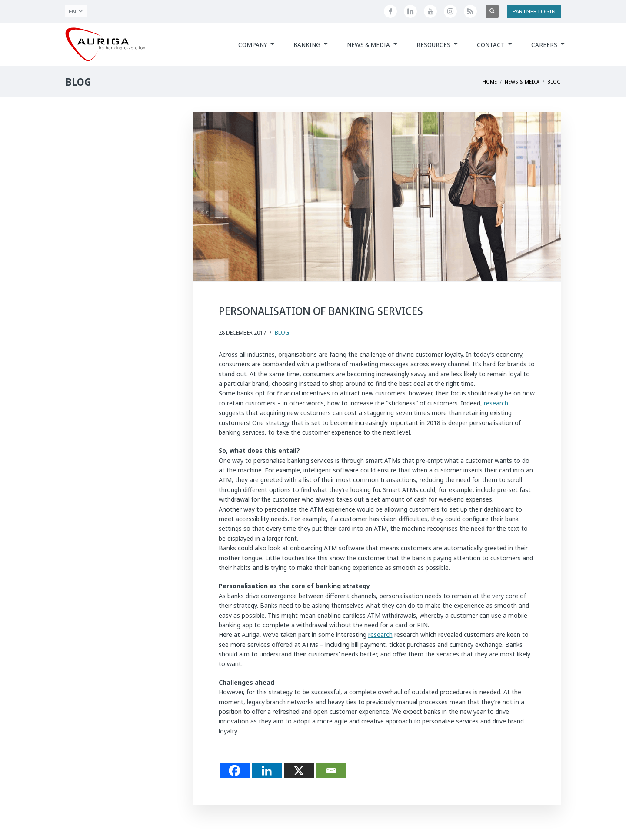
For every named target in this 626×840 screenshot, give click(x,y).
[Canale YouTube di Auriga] (430, 11)
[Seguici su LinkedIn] (410, 11)
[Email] (331, 771)
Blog (282, 333)
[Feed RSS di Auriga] (470, 11)
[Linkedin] (267, 771)
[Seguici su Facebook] (390, 11)
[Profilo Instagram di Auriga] (450, 11)
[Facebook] (235, 771)
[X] (299, 771)
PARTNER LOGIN (534, 11)
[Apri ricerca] (492, 11)
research (496, 403)
